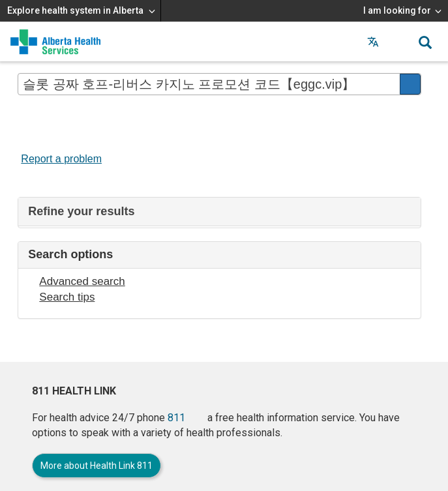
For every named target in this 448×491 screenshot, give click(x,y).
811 (176, 418)
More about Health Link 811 (97, 466)
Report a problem (61, 159)
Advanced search (82, 281)
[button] (399, 42)
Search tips (67, 297)
